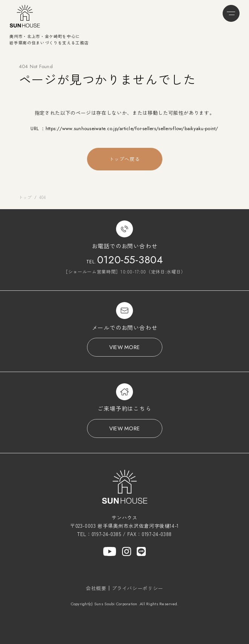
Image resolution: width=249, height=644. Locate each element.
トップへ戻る (125, 159)
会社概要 (96, 588)
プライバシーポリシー (138, 588)
